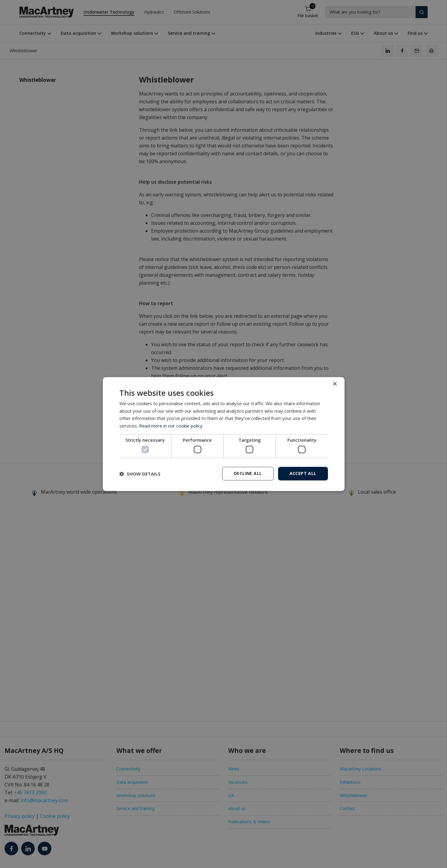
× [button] (335, 384)
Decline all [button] (248, 473)
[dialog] (224, 434)
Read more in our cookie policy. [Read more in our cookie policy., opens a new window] (171, 426)
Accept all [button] (303, 473)
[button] (140, 474)
